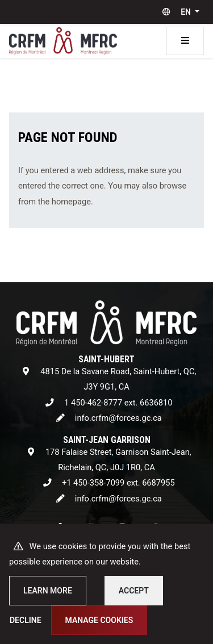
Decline (26, 620)
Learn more (48, 591)
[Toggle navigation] (185, 41)
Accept (134, 591)
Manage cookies (99, 620)
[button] (178, 12)
